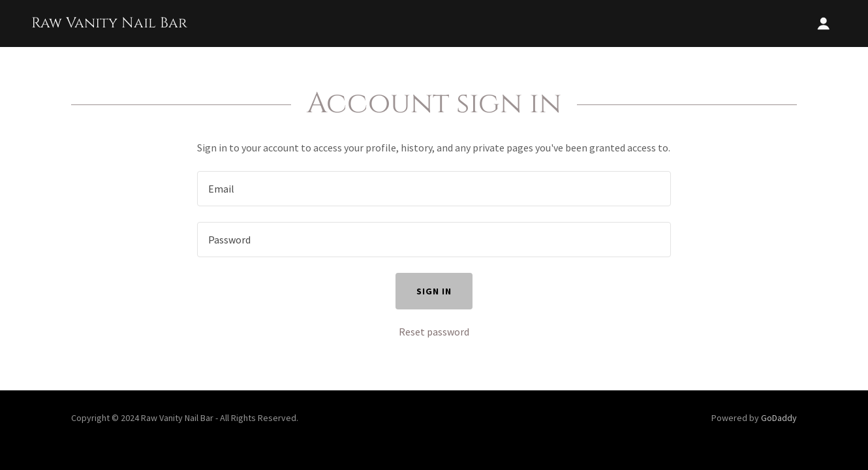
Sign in (434, 291)
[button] (824, 23)
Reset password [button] (434, 332)
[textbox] (434, 189)
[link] (109, 23)
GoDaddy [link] (779, 418)
